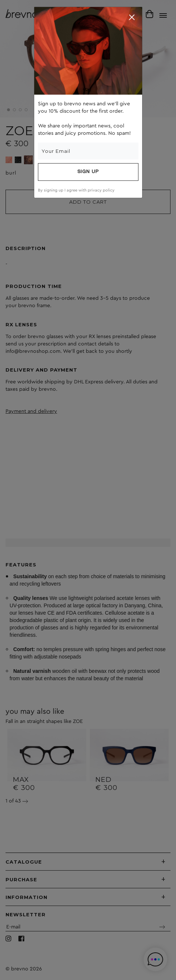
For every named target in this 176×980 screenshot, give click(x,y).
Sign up (88, 172)
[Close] (132, 17)
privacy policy (101, 190)
